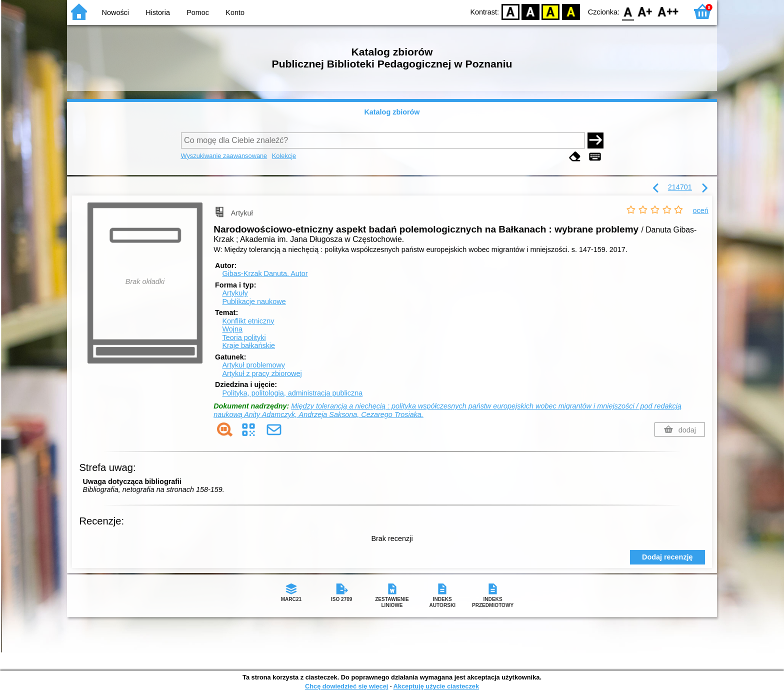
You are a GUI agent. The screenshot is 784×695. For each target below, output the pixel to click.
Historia (158, 12)
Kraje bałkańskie (248, 345)
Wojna (232, 329)
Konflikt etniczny (248, 321)
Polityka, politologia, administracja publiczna (292, 393)
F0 (628, 11)
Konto (235, 12)
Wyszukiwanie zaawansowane (224, 156)
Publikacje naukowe (254, 301)
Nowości (115, 12)
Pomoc (198, 12)
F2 (668, 11)
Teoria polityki (244, 337)
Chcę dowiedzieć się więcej (346, 686)
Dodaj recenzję (667, 557)
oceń (701, 210)
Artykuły (235, 293)
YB (551, 11)
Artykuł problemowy (253, 365)
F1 (645, 11)
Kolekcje (284, 156)
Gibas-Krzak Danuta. (265, 273)
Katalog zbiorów (392, 112)
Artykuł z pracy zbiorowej (262, 373)
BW (530, 11)
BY (571, 11)
